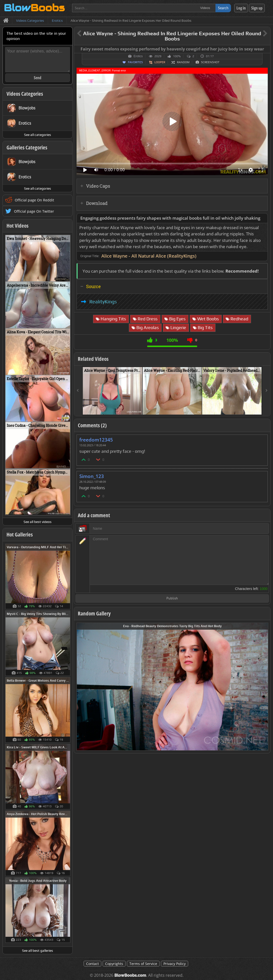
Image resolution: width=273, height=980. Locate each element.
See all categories (38, 135)
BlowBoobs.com (130, 975)
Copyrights (114, 964)
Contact (92, 964)
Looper (160, 62)
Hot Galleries (20, 534)
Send (38, 78)
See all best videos (38, 522)
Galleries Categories (27, 147)
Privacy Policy (175, 964)
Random (183, 62)
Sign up (257, 8)
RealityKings (103, 302)
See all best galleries (38, 951)
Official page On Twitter (34, 211)
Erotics (138, 56)
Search (223, 8)
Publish (172, 599)
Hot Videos (18, 226)
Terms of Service (143, 964)
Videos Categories (25, 94)
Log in (241, 8)
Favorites (135, 62)
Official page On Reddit (34, 200)
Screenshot (210, 62)
